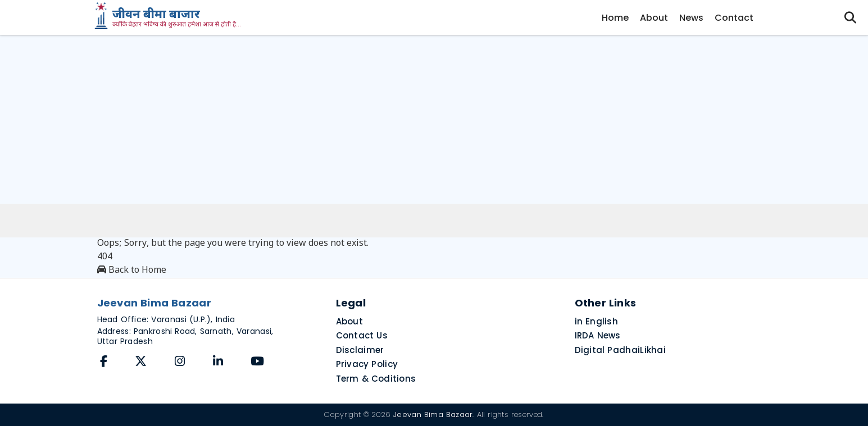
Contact (734, 18)
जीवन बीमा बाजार (156, 15)
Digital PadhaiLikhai (621, 350)
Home (615, 18)
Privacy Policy (367, 364)
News (691, 18)
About (654, 18)
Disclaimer (360, 350)
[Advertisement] (434, 120)
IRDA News (598, 335)
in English (597, 321)
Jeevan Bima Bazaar (433, 414)
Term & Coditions (376, 379)
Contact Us (362, 335)
